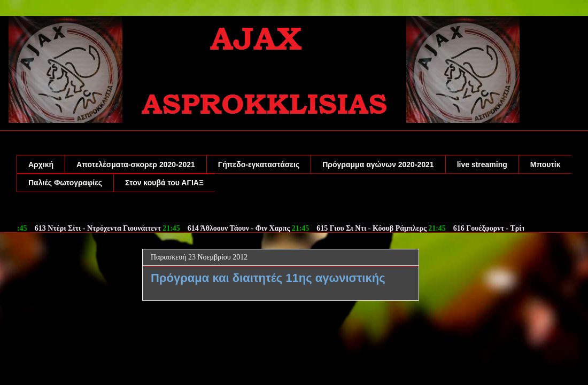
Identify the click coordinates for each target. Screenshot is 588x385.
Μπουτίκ (546, 164)
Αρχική (41, 164)
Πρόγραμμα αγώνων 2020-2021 (378, 164)
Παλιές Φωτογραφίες (65, 183)
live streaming (482, 164)
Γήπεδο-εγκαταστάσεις (259, 164)
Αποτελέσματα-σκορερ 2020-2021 (136, 164)
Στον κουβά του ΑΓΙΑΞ (164, 183)
